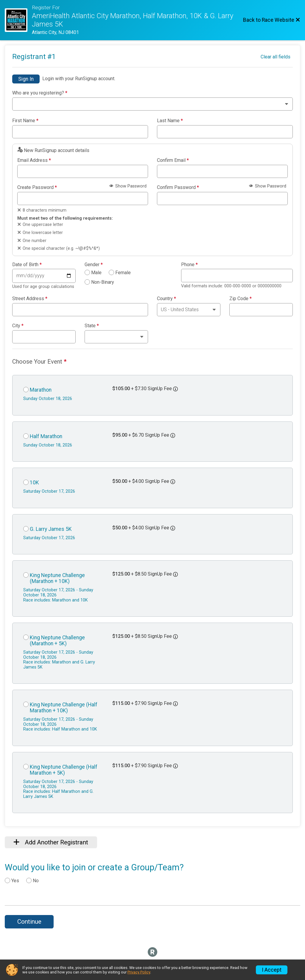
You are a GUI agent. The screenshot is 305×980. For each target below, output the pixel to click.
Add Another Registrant (51, 842)
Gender (94, 265)
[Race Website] (18, 20)
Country (166, 299)
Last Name (170, 121)
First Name (25, 121)
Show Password (128, 186)
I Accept (272, 970)
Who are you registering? (40, 93)
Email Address (34, 160)
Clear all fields (276, 57)
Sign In (26, 79)
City (18, 326)
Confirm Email (173, 160)
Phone (189, 265)
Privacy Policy (139, 972)
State (92, 326)
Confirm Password (178, 187)
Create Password (37, 187)
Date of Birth (27, 265)
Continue (29, 922)
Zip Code (241, 299)
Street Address (30, 299)
